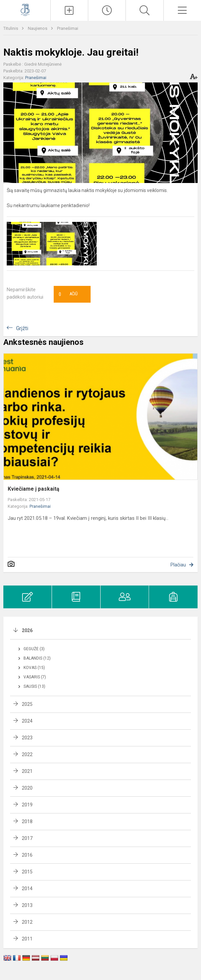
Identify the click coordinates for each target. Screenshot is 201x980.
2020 (27, 788)
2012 (27, 922)
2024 (27, 721)
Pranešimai (68, 28)
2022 (27, 754)
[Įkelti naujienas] (69, 10)
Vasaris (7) (35, 677)
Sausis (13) (34, 686)
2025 (27, 704)
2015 (27, 872)
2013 (27, 905)
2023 (27, 738)
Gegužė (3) (34, 649)
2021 (27, 771)
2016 (27, 855)
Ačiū (68, 294)
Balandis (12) (37, 658)
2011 (27, 939)
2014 (27, 889)
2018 (27, 821)
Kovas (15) (34, 668)
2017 (27, 838)
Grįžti (22, 328)
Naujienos (38, 28)
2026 (27, 630)
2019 (27, 805)
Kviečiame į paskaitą (34, 489)
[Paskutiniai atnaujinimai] (107, 10)
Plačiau (178, 565)
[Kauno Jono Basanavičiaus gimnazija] (25, 10)
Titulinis (11, 28)
